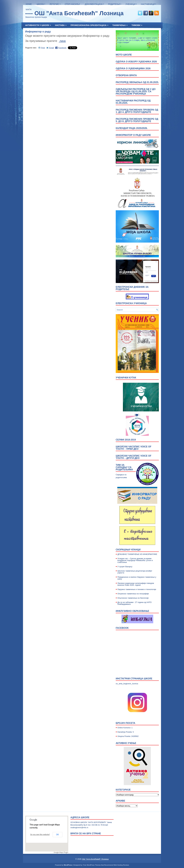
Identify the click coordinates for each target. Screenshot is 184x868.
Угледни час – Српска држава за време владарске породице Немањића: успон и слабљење (135, 560)
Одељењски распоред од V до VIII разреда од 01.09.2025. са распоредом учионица (136, 91)
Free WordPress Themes (92, 865)
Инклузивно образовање (132, 611)
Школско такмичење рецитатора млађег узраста (135, 572)
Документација (95, 3)
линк (62, 41)
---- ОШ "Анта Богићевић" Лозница (74, 13)
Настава (62, 24)
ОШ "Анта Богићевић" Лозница (95, 859)
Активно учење (126, 743)
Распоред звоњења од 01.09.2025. (137, 82)
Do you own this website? (40, 835)
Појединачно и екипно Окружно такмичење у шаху (137, 578)
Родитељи (115, 3)
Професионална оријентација (90, 24)
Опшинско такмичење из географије (133, 594)
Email (52, 48)
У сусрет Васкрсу (125, 567)
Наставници (149, 3)
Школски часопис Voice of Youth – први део (134, 448)
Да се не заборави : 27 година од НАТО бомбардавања (134, 603)
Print (43, 48)
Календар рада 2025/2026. (132, 128)
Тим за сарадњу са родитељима (124, 467)
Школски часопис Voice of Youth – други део (134, 457)
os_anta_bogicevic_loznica (127, 684)
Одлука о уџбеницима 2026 (133, 68)
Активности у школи (39, 24)
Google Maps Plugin (61, 852)
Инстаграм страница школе (134, 679)
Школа (42, 3)
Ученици (132, 3)
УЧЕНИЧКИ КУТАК (126, 378)
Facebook (62, 48)
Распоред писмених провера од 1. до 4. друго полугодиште (137, 111)
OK (57, 835)
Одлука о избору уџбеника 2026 (136, 62)
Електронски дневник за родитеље (132, 288)
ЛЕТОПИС (56, 3)
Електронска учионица (131, 303)
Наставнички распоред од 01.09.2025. (133, 102)
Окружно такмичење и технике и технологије (137, 589)
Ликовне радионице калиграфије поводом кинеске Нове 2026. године (136, 584)
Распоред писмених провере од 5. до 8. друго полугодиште (137, 120)
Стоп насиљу (72, 4)
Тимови (138, 24)
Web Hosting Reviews (121, 865)
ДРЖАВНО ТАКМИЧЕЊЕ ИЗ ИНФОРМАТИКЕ (137, 554)
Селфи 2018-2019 (126, 440)
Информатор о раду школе (133, 135)
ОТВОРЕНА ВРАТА (126, 75)
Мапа (29, 9)
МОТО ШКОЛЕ (124, 55)
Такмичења (121, 24)
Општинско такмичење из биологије (133, 598)
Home (29, 4)
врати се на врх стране (86, 834)
